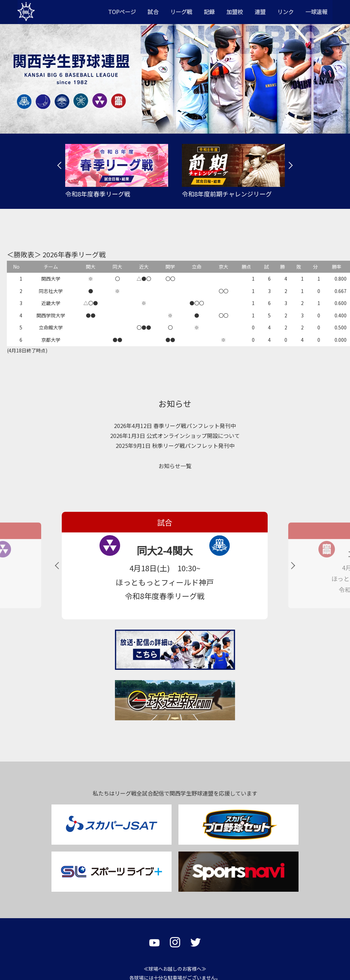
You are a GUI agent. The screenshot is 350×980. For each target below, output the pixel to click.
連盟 (260, 12)
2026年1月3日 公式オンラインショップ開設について (175, 436)
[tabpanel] (117, 171)
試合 (153, 12)
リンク (285, 12)
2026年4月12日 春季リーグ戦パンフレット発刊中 (175, 426)
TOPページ (122, 12)
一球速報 (316, 12)
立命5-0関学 (299, 554)
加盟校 (235, 12)
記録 (209, 12)
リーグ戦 (181, 12)
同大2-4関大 (114, 550)
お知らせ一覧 (175, 466)
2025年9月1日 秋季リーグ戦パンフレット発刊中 (175, 446)
